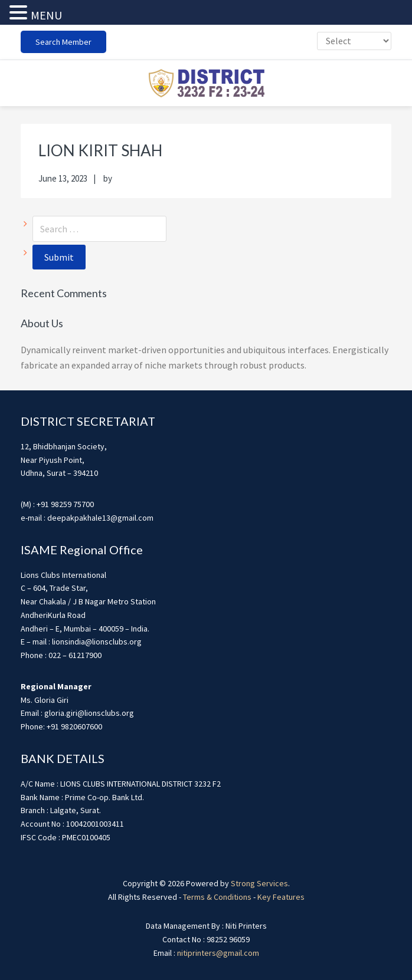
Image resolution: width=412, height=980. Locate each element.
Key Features (281, 897)
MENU (46, 15)
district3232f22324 (206, 83)
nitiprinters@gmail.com (218, 953)
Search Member (63, 42)
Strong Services (259, 883)
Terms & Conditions (217, 897)
